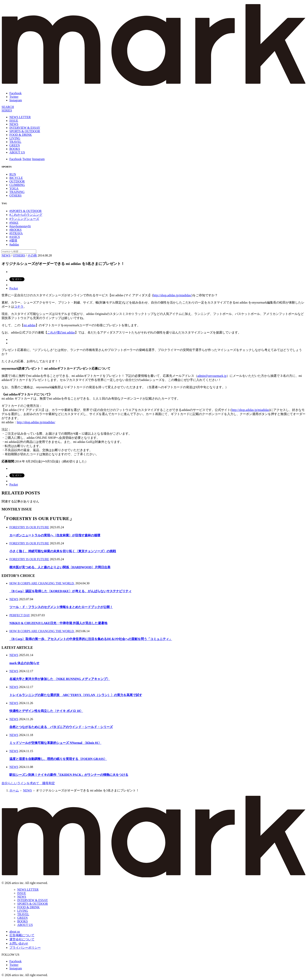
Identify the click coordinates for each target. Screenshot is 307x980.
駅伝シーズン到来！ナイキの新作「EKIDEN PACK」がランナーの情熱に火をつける (69, 775)
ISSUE (14, 121)
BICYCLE (16, 178)
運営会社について (22, 939)
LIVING (15, 138)
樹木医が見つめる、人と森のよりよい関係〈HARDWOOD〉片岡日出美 (60, 567)
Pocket (14, 288)
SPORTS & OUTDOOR (25, 131)
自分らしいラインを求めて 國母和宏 (28, 783)
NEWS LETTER (20, 117)
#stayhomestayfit (20, 226)
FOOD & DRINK (21, 135)
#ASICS (15, 237)
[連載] (7, 110)
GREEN (15, 145)
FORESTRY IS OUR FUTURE (29, 527)
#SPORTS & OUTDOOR (25, 211)
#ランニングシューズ (24, 219)
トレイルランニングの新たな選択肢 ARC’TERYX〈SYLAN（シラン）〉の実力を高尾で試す (76, 695)
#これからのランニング (26, 215)
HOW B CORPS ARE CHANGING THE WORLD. (42, 583)
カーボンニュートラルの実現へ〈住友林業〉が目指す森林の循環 (55, 535)
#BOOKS (15, 230)
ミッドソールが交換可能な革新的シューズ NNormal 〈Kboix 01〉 (55, 743)
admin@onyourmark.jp (212, 376)
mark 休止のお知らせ (24, 663)
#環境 (13, 241)
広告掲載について (22, 935)
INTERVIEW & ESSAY (25, 128)
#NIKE (14, 223)
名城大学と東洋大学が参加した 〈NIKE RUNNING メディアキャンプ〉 (60, 679)
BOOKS (15, 149)
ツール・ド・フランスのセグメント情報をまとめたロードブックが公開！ (61, 607)
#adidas (14, 244)
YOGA (14, 188)
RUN (13, 174)
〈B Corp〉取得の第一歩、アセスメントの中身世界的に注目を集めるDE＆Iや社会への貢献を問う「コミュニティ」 (91, 639)
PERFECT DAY (20, 615)
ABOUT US (17, 152)
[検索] (8, 107)
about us (15, 931)
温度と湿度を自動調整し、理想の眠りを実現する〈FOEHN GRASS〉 (58, 759)
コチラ (19, 307)
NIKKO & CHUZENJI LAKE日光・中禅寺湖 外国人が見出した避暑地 (58, 623)
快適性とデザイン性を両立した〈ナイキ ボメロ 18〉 (46, 711)
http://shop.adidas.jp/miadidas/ (172, 295)
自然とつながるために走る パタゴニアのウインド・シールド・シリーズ (61, 727)
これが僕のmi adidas (61, 332)
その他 (32, 255)
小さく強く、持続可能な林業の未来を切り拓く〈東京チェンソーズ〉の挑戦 (63, 551)
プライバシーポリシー (25, 948)
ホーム (14, 790)
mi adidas (30, 325)
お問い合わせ (19, 943)
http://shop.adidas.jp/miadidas (250, 410)
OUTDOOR (17, 181)
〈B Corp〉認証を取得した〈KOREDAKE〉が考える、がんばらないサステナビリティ (70, 591)
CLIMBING (17, 185)
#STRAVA (16, 233)
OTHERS (15, 195)
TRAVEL (15, 142)
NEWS (14, 124)
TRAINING (17, 192)
